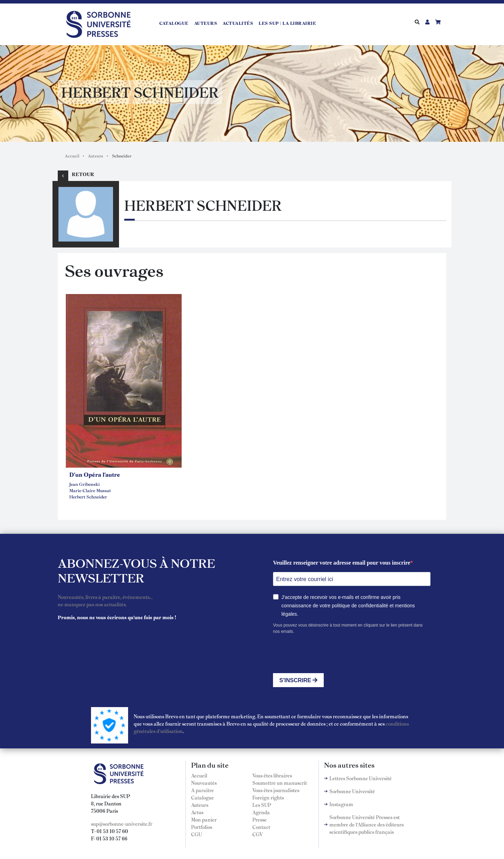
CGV (258, 834)
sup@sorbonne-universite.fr (122, 824)
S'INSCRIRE (298, 680)
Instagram (341, 804)
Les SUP (262, 805)
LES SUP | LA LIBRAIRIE (287, 23)
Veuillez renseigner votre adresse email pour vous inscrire (342, 563)
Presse (260, 819)
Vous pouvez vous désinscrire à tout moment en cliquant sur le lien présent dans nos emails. (348, 628)
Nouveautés (204, 783)
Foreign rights (268, 797)
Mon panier (204, 819)
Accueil (72, 156)
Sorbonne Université (352, 791)
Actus (197, 812)
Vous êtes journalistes (276, 790)
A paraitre (202, 790)
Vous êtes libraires (272, 775)
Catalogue (174, 23)
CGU (197, 834)
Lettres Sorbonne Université (360, 778)
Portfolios (202, 827)
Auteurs (206, 23)
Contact (261, 827)
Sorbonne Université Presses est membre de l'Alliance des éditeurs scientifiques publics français (366, 824)
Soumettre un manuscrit (280, 783)
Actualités (238, 23)
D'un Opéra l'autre (95, 474)
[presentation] (326, 654)
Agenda (261, 812)
